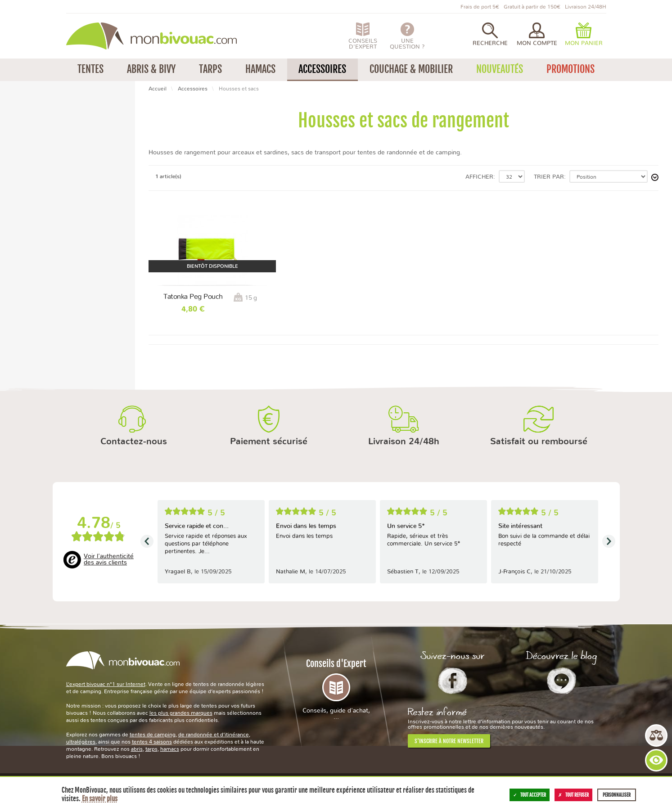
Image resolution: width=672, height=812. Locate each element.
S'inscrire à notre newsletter (449, 741)
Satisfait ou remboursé (539, 442)
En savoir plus (100, 799)
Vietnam (30, 193)
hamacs (170, 749)
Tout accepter (530, 795)
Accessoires (193, 89)
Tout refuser (573, 795)
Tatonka (30, 125)
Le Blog (562, 681)
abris (137, 749)
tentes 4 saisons (152, 742)
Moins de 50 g (39, 159)
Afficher (479, 177)
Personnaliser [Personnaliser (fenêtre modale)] (617, 795)
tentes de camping (153, 735)
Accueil (158, 89)
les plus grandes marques (181, 713)
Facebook (453, 681)
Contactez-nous (134, 442)
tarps (151, 749)
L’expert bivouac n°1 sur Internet (106, 684)
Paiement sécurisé (269, 442)
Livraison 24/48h (404, 442)
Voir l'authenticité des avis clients (109, 559)
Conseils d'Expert (336, 689)
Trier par (549, 177)
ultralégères (81, 742)
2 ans (26, 227)
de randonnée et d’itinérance (214, 735)
